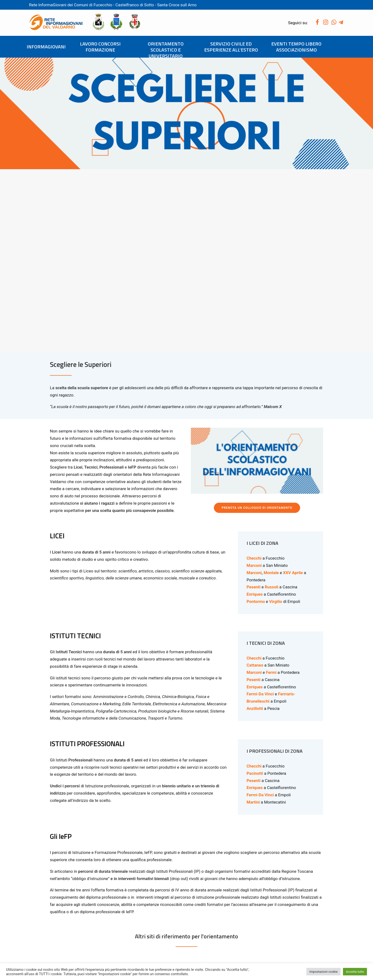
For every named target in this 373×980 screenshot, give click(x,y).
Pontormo (256, 419)
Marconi (254, 383)
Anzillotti (255, 526)
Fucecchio (103, 5)
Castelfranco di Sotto (135, 5)
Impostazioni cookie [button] (323, 972)
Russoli (272, 405)
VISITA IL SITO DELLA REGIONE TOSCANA (257, 871)
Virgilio (276, 419)
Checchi (254, 376)
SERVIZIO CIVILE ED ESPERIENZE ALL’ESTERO (231, 47)
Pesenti (253, 405)
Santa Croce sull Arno (177, 5)
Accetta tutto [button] (355, 972)
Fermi (271, 490)
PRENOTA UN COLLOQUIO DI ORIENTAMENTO (257, 326)
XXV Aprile (293, 390)
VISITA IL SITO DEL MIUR (116, 871)
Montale (271, 390)
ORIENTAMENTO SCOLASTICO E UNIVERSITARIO (166, 50)
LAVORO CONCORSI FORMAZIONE (100, 47)
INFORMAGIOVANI (46, 47)
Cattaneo (255, 483)
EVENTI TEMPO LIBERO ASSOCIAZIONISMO (296, 47)
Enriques (255, 504)
